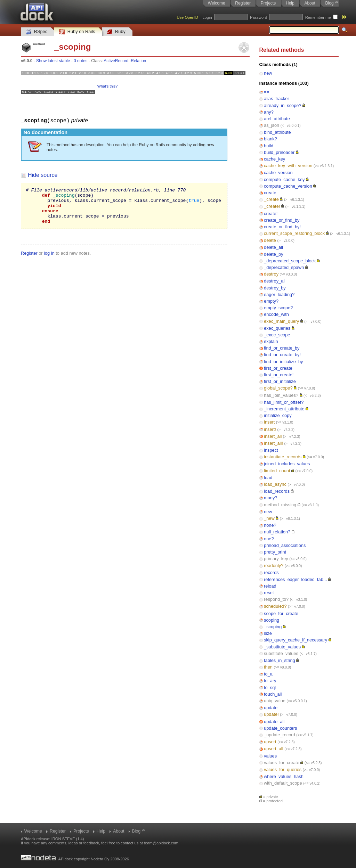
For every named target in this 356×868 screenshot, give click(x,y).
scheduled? (275, 606)
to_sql (270, 687)
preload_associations (285, 545)
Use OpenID (187, 17)
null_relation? (277, 532)
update (271, 708)
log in (49, 260)
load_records (277, 491)
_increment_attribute (284, 409)
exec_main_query (281, 321)
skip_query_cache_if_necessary (296, 640)
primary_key (276, 559)
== (266, 92)
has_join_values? (281, 395)
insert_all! (273, 443)
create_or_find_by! (282, 227)
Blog (330, 3)
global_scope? (278, 388)
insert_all (273, 436)
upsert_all (274, 749)
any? (269, 112)
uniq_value (275, 701)
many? (270, 498)
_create (271, 199)
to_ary (270, 681)
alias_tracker (277, 99)
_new (269, 518)
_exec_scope (277, 335)
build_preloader (279, 152)
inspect (271, 450)
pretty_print (275, 552)
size (268, 633)
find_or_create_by (282, 348)
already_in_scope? (282, 105)
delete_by (274, 254)
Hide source (43, 175)
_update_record (280, 735)
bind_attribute (277, 132)
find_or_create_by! (282, 355)
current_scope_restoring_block (294, 233)
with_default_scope (283, 783)
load (268, 478)
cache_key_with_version (288, 166)
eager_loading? (279, 294)
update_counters (280, 728)
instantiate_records (283, 457)
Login (207, 17)
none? (270, 525)
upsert (270, 742)
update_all (274, 722)
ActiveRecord (116, 61)
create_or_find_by (282, 220)
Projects (268, 3)
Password (258, 17)
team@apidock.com (161, 843)
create (270, 193)
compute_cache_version (288, 186)
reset (269, 593)
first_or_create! (279, 375)
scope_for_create (281, 613)
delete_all (273, 247)
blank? (270, 139)
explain (271, 341)
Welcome (217, 3)
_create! (272, 206)
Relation (138, 61)
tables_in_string (280, 660)
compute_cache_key (284, 179)
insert (269, 422)
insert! (270, 429)
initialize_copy (278, 415)
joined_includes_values (287, 464)
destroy (271, 274)
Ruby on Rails (77, 32)
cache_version (278, 173)
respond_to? (276, 599)
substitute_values (281, 653)
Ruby (116, 32)
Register (243, 3)
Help (290, 3)
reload (270, 586)
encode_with (276, 314)
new (268, 73)
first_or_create (278, 368)
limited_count (277, 471)
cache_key (274, 159)
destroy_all (275, 281)
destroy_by (275, 288)
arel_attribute (277, 119)
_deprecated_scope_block (290, 261)
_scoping (273, 627)
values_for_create (282, 763)
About (310, 3)
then (268, 667)
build (269, 146)
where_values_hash (284, 776)
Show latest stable (53, 61)
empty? (271, 301)
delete (270, 240)
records (271, 572)
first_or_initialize (280, 381)
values (270, 756)
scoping (272, 620)
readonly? (274, 566)
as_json (272, 125)
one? (269, 539)
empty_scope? (278, 308)
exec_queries (277, 328)
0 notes (80, 61)
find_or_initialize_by (283, 362)
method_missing (280, 505)
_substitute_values (282, 647)
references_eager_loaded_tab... (295, 579)
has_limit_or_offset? (284, 402)
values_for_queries (283, 769)
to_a (268, 674)
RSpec (37, 32)
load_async (275, 484)
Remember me (318, 17)
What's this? (107, 86)
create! (271, 214)
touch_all (273, 694)
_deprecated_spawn (284, 267)
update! (271, 714)
